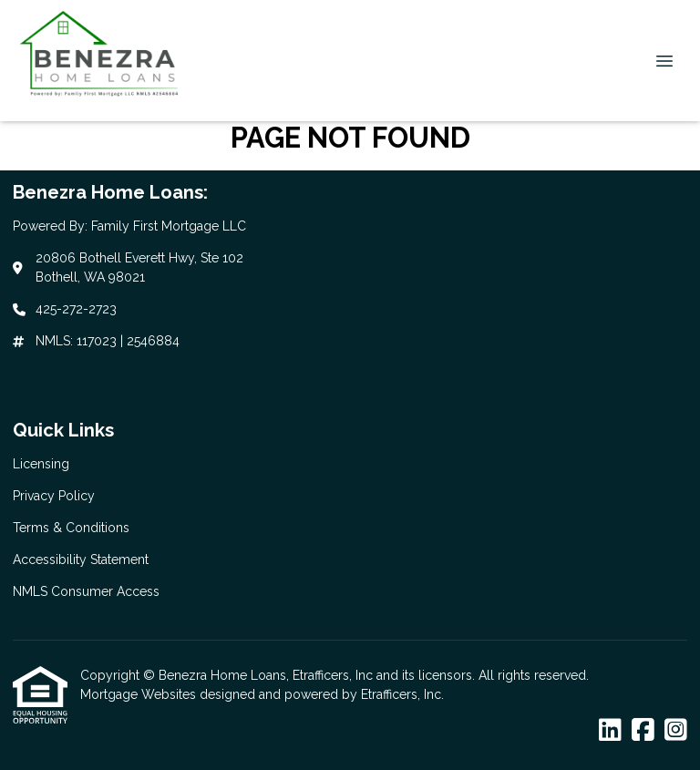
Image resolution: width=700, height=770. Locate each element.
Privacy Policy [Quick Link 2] (54, 496)
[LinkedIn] (610, 731)
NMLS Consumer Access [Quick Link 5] (86, 591)
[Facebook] (643, 731)
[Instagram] (676, 731)
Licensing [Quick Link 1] (41, 464)
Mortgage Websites (140, 694)
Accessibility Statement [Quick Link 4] (81, 560)
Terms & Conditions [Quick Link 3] (71, 528)
